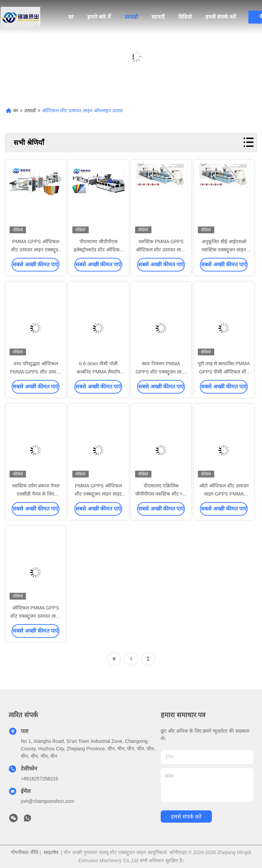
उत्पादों (131, 17)
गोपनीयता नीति (25, 852)
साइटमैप (51, 852)
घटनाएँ (158, 17)
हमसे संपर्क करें (221, 17)
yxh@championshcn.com (48, 801)
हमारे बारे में (99, 17)
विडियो (185, 17)
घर (71, 17)
